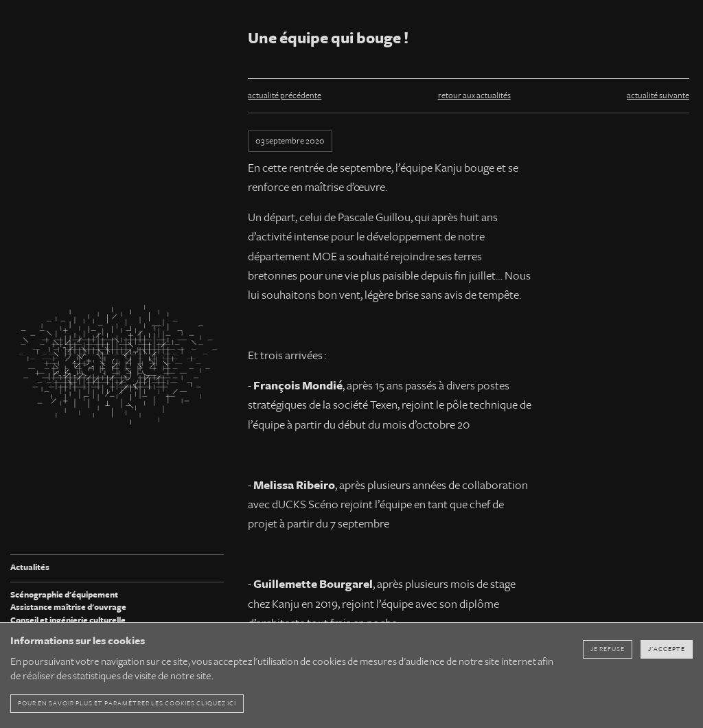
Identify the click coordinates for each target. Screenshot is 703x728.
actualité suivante (658, 96)
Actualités (30, 568)
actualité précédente (285, 96)
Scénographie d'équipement (64, 595)
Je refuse (608, 649)
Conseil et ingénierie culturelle (68, 621)
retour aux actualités (474, 96)
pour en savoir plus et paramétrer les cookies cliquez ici (127, 703)
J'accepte (667, 649)
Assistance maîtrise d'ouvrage (68, 607)
